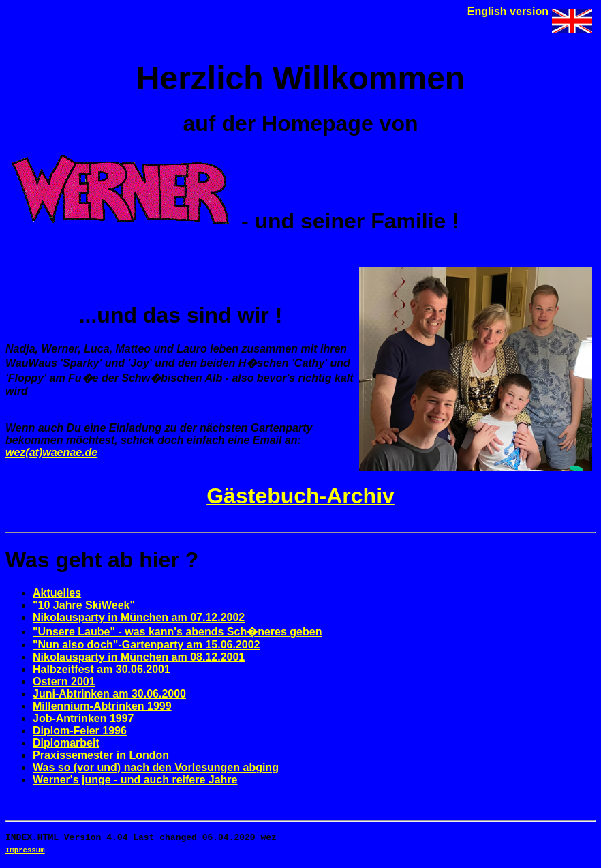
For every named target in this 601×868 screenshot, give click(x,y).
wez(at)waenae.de (51, 452)
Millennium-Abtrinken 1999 (102, 706)
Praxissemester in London (101, 755)
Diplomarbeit (66, 743)
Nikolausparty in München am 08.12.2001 (139, 657)
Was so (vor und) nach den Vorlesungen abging (156, 767)
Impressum (25, 852)
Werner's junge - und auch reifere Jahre (135, 780)
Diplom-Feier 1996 (80, 731)
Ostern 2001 (64, 682)
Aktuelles (57, 593)
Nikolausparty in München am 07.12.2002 (139, 617)
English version (508, 11)
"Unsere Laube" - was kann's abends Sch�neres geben (177, 632)
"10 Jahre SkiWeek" (84, 605)
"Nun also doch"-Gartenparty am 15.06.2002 (147, 645)
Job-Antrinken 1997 (83, 718)
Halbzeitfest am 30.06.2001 (102, 669)
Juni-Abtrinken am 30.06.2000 (109, 694)
